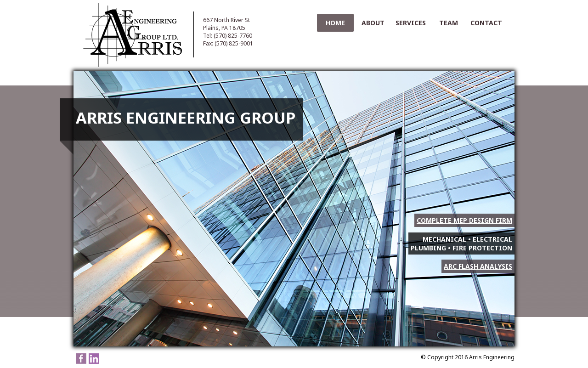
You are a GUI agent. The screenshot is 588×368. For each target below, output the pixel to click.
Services (411, 23)
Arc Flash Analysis (478, 266)
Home (335, 23)
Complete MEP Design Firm (464, 220)
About (373, 23)
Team (449, 23)
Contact (486, 23)
